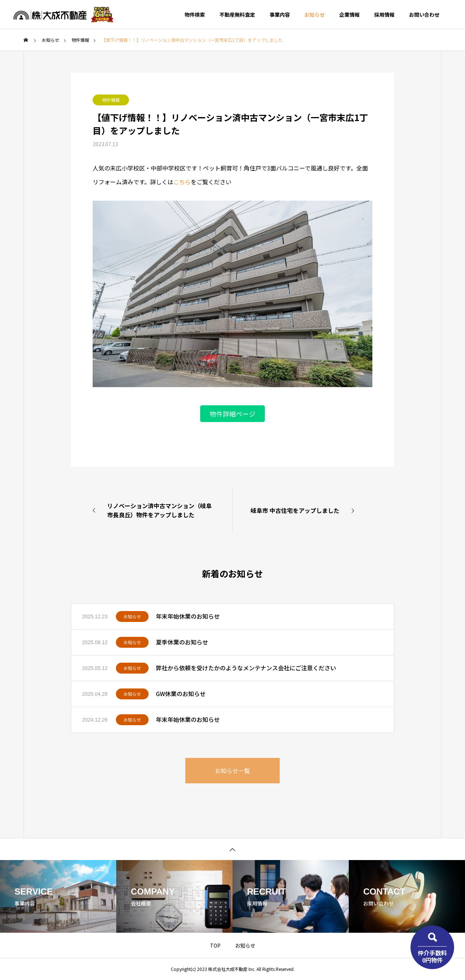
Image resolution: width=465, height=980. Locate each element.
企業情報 (349, 15)
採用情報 (384, 15)
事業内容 (280, 15)
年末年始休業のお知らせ (188, 616)
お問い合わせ (424, 15)
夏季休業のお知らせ (182, 642)
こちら (182, 182)
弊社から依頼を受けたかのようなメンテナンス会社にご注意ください (246, 668)
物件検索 (195, 15)
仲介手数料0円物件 (432, 956)
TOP (215, 945)
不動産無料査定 (237, 15)
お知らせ (315, 15)
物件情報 (111, 100)
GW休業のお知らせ (181, 694)
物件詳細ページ (232, 414)
